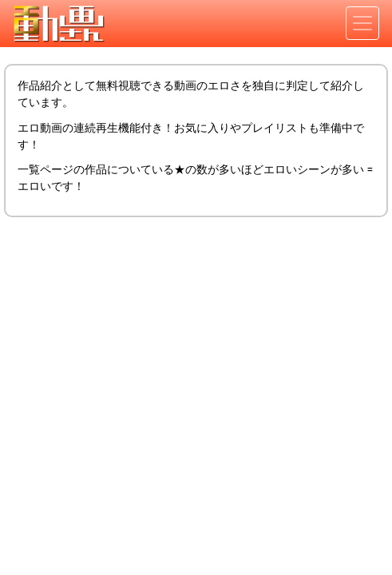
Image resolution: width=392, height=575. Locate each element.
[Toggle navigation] (362, 23)
